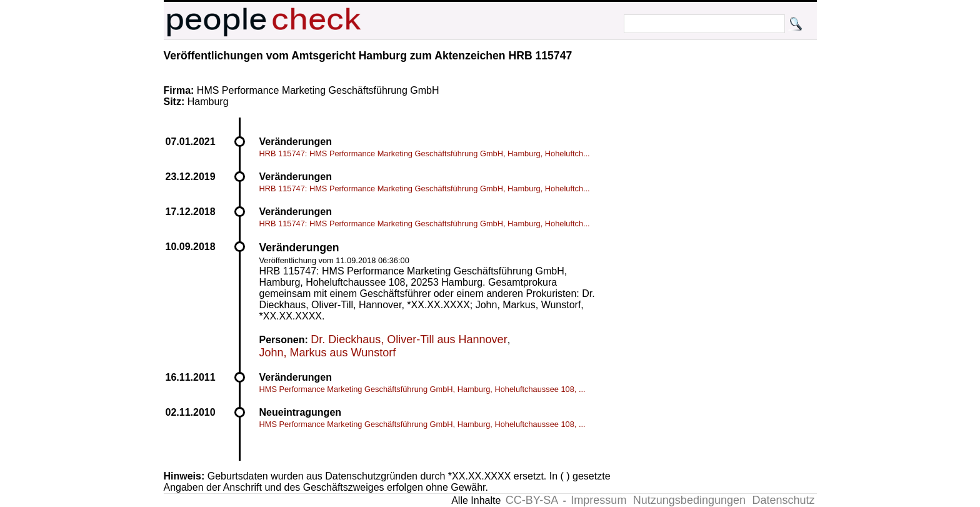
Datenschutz (783, 500)
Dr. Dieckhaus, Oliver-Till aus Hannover (409, 339)
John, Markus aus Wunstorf (328, 353)
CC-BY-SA (532, 500)
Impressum (598, 500)
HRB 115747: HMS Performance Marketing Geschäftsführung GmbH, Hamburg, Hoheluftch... (425, 153)
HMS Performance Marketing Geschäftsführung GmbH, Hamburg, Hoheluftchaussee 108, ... (422, 389)
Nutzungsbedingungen (689, 500)
